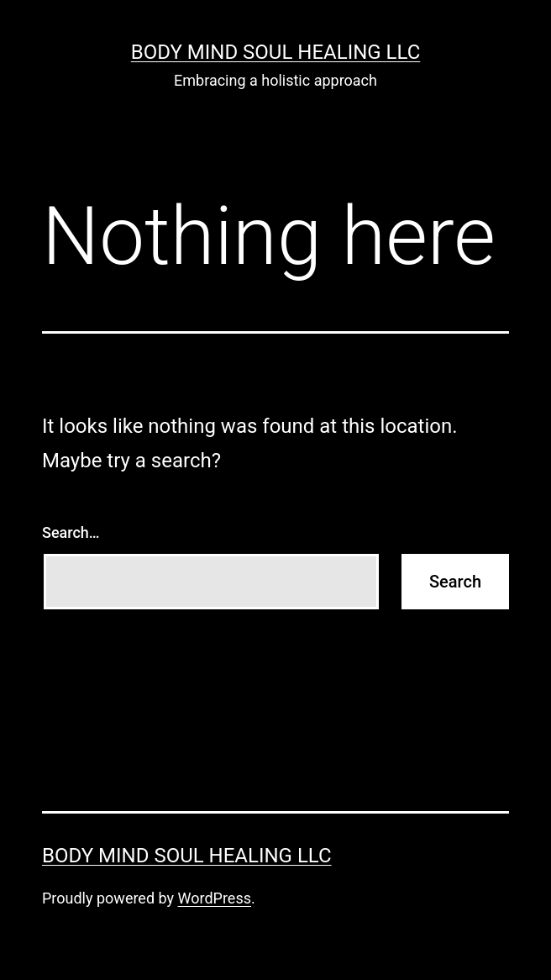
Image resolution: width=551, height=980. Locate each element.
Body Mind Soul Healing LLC (276, 52)
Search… (71, 532)
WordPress (215, 898)
